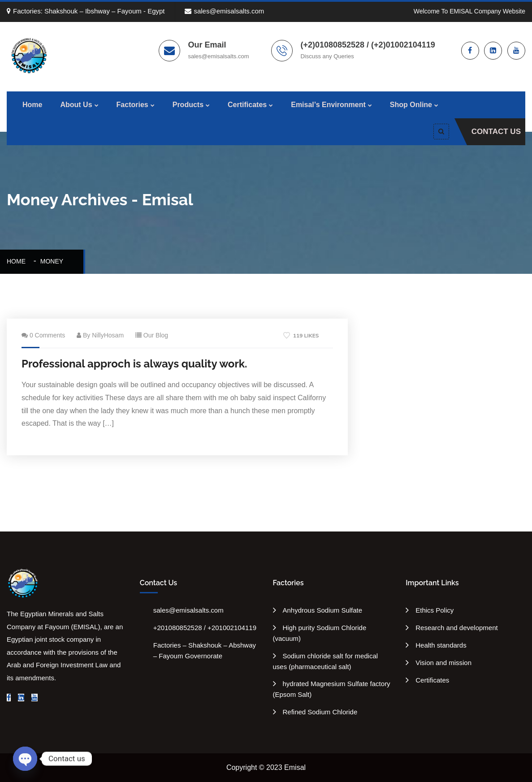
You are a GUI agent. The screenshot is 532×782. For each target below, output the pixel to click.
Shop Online (411, 105)
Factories (132, 105)
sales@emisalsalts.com (224, 11)
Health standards (441, 645)
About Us (76, 105)
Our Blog (156, 335)
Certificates (247, 105)
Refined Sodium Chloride (320, 712)
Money (52, 261)
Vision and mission (443, 663)
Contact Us (496, 132)
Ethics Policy (435, 610)
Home (32, 105)
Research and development (456, 628)
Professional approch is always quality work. (134, 364)
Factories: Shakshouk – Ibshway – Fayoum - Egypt (86, 11)
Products (188, 105)
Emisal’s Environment (328, 105)
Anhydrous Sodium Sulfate (323, 610)
